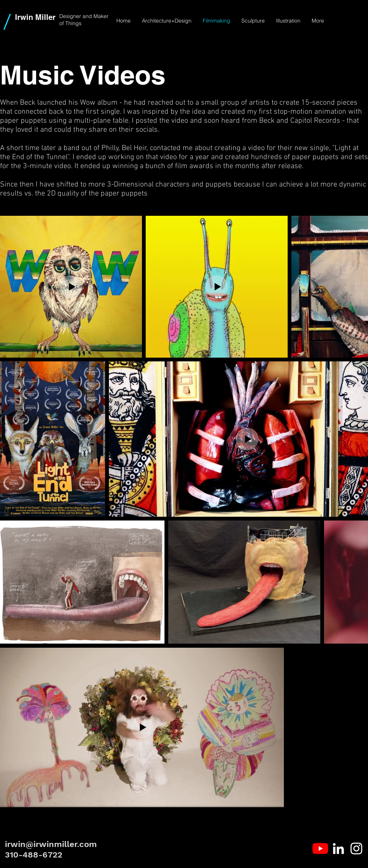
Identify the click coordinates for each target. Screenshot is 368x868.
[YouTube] (320, 848)
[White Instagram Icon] (356, 848)
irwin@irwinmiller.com (51, 844)
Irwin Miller (35, 17)
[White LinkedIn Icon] (338, 848)
